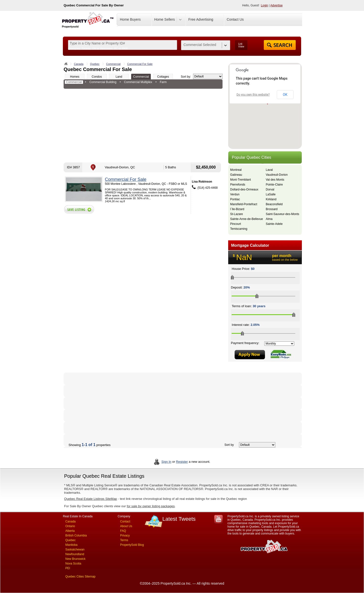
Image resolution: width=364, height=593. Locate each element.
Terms (124, 540)
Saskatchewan (75, 550)
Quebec (95, 64)
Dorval (270, 189)
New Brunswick (75, 559)
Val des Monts (275, 180)
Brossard (272, 209)
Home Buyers (130, 19)
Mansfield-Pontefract (244, 204)
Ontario (70, 526)
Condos (97, 77)
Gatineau (236, 175)
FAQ (123, 531)
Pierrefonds (238, 185)
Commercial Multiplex (138, 82)
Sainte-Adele (274, 224)
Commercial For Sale (140, 64)
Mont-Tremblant (240, 180)
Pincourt (236, 224)
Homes (75, 77)
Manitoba (71, 545)
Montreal (236, 170)
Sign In (166, 462)
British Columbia (76, 535)
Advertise (277, 5)
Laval (269, 170)
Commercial (113, 64)
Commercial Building (103, 82)
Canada (79, 64)
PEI (68, 568)
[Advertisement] (143, 126)
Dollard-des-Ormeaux (244, 189)
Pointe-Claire (274, 185)
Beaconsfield (274, 204)
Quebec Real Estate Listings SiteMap (91, 499)
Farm (163, 82)
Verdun (235, 194)
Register (182, 462)
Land (119, 77)
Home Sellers (165, 19)
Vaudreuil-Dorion (277, 175)
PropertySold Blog (132, 545)
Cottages (163, 77)
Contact (125, 521)
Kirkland (271, 199)
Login (264, 5)
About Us (126, 526)
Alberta (70, 531)
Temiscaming (239, 229)
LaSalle (271, 194)
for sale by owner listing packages (151, 506)
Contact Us (235, 19)
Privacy (125, 535)
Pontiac (235, 199)
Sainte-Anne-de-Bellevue (246, 219)
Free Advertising (201, 19)
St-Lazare (237, 214)
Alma (269, 219)
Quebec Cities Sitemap (80, 577)
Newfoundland (75, 554)
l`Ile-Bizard (237, 209)
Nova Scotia (73, 564)
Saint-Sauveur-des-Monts (282, 214)
